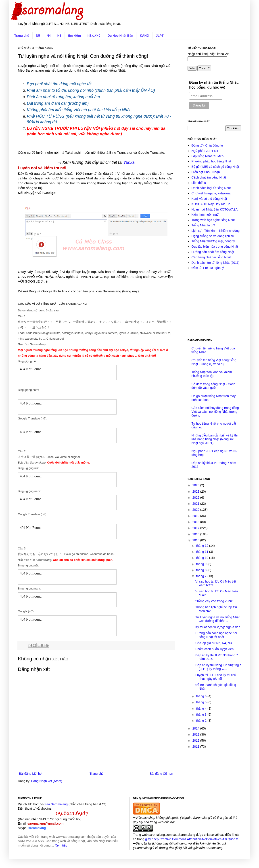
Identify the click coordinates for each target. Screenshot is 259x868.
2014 (196, 728)
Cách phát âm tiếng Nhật (209, 177)
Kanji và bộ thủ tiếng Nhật (209, 199)
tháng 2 (202, 721)
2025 (196, 485)
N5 (38, 36)
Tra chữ (204, 68)
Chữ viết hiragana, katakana (211, 193)
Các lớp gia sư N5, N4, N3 (214, 643)
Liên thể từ (199, 183)
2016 (196, 534)
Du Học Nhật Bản (120, 36)
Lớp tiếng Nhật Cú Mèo (208, 156)
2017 (196, 528)
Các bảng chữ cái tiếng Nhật (211, 257)
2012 (196, 740)
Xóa (192, 68)
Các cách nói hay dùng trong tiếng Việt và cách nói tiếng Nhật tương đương (215, 412)
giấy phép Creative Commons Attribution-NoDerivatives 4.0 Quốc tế (192, 839)
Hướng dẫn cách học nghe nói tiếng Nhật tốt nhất (216, 635)
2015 (196, 540)
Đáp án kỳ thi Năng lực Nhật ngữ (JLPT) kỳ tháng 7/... (218, 667)
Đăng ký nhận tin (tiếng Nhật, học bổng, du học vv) (214, 85)
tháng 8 (202, 570)
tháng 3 (202, 715)
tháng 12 (203, 546)
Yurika (129, 162)
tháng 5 (202, 702)
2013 (196, 734)
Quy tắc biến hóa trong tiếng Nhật (215, 247)
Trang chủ (22, 36)
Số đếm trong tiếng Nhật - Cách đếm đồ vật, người (213, 386)
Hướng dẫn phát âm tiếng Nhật (213, 252)
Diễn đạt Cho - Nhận (206, 172)
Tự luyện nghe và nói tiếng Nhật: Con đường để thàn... (218, 619)
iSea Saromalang (56, 804)
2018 (196, 522)
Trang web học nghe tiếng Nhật (213, 220)
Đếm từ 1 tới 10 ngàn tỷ (208, 268)
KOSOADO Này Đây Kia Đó (211, 204)
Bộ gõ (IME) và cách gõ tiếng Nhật (215, 167)
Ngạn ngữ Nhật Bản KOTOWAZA (215, 209)
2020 (196, 510)
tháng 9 (202, 564)
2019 (196, 516)
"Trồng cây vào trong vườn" (214, 601)
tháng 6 (202, 696)
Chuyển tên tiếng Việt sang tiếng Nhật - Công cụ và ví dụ (214, 362)
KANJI (144, 36)
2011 (196, 747)
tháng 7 (202, 576)
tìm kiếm (74, 36)
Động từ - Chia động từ (207, 145)
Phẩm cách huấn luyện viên (214, 649)
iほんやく (94, 36)
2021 (196, 504)
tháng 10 (203, 558)
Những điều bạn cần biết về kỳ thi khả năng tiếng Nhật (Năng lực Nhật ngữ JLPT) (215, 439)
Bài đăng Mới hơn (31, 774)
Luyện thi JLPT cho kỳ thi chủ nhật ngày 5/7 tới (216, 677)
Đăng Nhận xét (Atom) (47, 781)
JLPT (160, 36)
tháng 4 (202, 708)
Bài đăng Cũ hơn (161, 774)
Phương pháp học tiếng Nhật (211, 161)
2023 (196, 491)
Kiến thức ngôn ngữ (205, 215)
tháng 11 (203, 552)
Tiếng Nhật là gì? (203, 225)
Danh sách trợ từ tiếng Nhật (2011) (216, 263)
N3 (59, 36)
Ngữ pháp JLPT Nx (205, 151)
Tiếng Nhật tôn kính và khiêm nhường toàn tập (212, 374)
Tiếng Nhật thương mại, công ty (213, 241)
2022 (196, 498)
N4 (49, 36)
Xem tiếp (61, 845)
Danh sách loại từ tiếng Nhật (211, 188)
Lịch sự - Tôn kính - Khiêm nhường (216, 231)
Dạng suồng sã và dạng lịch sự (213, 236)
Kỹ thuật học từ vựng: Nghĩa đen (218, 627)
